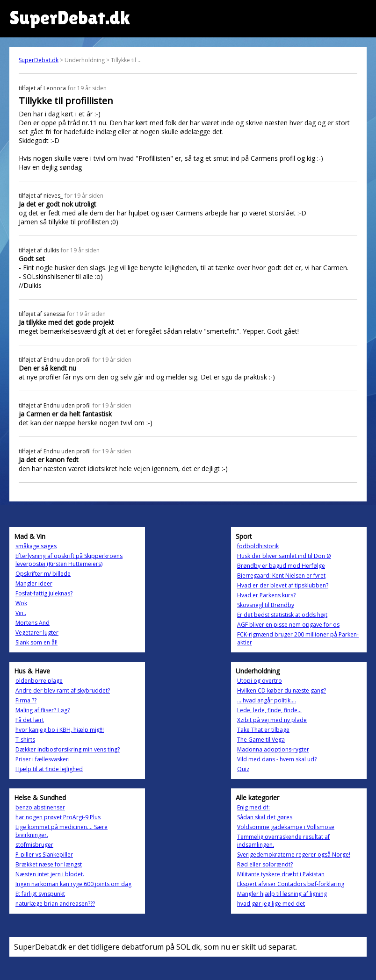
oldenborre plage (39, 681)
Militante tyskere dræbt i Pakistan (281, 874)
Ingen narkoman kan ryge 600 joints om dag (73, 884)
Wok (21, 603)
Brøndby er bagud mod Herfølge (281, 566)
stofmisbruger (34, 845)
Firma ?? (26, 700)
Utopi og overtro (260, 681)
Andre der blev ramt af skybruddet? (63, 690)
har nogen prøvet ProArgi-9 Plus (58, 817)
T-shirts (25, 740)
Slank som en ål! (36, 642)
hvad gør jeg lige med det (271, 904)
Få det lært (30, 720)
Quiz (243, 769)
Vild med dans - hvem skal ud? (277, 759)
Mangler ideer (34, 583)
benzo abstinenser (40, 807)
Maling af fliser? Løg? (43, 710)
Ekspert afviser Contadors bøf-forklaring (291, 884)
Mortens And (33, 623)
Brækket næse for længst (49, 864)
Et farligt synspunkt (40, 894)
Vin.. (21, 613)
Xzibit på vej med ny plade (272, 720)
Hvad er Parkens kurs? (266, 595)
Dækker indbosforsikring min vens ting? (68, 749)
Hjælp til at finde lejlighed (49, 769)
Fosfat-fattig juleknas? (44, 593)
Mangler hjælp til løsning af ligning (282, 894)
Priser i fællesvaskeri (43, 759)
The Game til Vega (261, 740)
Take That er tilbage (263, 730)
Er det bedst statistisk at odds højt (282, 615)
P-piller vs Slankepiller (44, 855)
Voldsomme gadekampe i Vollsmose (286, 827)
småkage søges (36, 546)
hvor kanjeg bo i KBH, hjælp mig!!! (60, 730)
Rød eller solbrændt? (265, 864)
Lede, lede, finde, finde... (269, 710)
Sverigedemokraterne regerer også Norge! (294, 855)
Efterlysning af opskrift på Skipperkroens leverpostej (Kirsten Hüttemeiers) (69, 560)
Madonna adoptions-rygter (273, 749)
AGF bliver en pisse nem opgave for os (288, 625)
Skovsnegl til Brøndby (266, 605)
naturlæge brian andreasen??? (55, 904)
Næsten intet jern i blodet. (50, 874)
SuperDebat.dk (39, 60)
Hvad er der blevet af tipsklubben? (283, 585)
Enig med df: (253, 807)
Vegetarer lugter (37, 633)
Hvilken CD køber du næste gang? (282, 690)
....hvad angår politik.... (267, 700)
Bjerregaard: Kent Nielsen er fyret (281, 576)
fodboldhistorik (258, 546)
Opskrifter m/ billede (43, 574)
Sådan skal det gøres (265, 817)
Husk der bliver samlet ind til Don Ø (284, 556)
